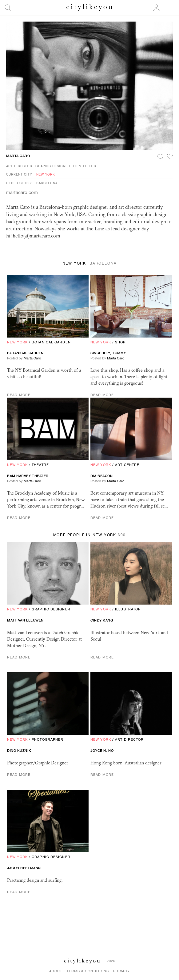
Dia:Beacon (102, 476)
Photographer (48, 739)
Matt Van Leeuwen (25, 620)
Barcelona (47, 183)
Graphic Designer (53, 166)
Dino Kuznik (19, 751)
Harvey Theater (28, 476)
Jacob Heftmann (24, 868)
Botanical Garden (51, 342)
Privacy (121, 971)
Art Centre (127, 465)
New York (46, 174)
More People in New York (90, 535)
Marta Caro (18, 156)
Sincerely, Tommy (108, 353)
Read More (19, 395)
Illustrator (128, 609)
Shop (120, 342)
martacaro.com (22, 192)
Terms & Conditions (88, 971)
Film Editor (85, 166)
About (56, 971)
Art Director (19, 166)
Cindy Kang (102, 620)
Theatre (40, 465)
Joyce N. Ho (102, 751)
